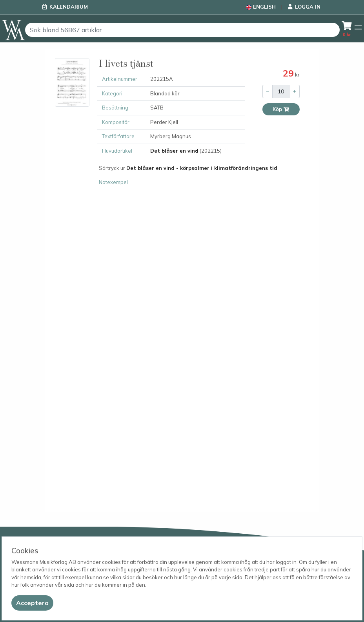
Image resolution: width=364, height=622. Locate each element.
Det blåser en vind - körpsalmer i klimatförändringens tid (202, 168)
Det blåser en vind (174, 151)
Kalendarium (69, 7)
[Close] (32, 603)
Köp (281, 109)
